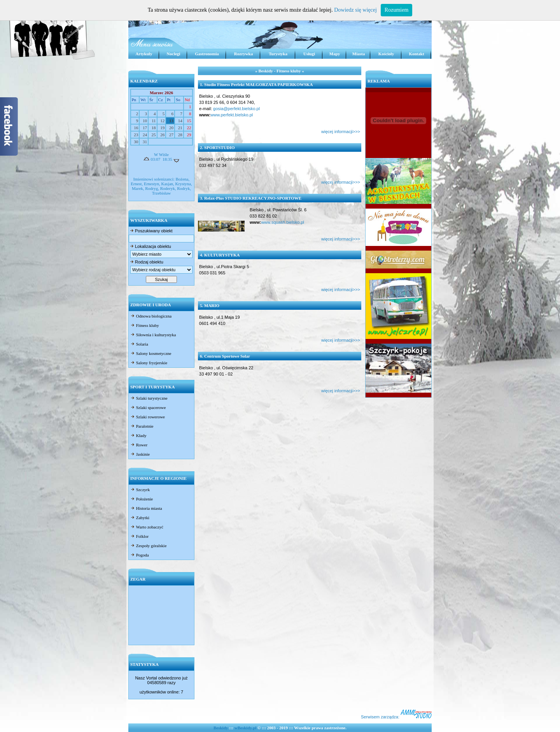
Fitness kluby (145, 325)
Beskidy (221, 728)
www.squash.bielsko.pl (283, 222)
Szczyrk (140, 490)
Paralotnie (142, 426)
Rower (139, 445)
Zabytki (140, 518)
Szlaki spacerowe (148, 407)
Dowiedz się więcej (355, 10)
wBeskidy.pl (246, 728)
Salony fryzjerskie (149, 363)
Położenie (142, 499)
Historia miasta (146, 508)
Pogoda (140, 555)
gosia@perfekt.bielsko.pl (236, 109)
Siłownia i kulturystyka (153, 335)
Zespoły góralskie (148, 546)
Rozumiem (396, 10)
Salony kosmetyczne (151, 353)
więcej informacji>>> (341, 132)
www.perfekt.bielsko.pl (232, 115)
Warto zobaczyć (147, 527)
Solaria (139, 344)
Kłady (138, 435)
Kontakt (416, 54)
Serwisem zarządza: (396, 717)
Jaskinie (140, 454)
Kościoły (386, 54)
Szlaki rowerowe (148, 417)
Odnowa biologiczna (151, 316)
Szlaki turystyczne (149, 398)
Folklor (139, 536)
